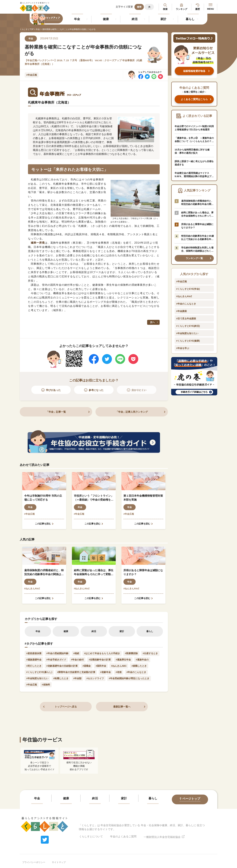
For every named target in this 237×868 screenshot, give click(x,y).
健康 (106, 19)
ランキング (182, 9)
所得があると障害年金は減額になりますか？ (143, 572)
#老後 (119, 672)
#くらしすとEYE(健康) (188, 341)
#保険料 (46, 685)
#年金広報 (32, 75)
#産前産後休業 (34, 653)
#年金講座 (182, 311)
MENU (210, 7)
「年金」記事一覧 (56, 412)
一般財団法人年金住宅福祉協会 (164, 836)
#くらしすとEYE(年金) (188, 289)
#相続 (76, 653)
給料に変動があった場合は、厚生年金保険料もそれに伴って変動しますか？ (94, 573)
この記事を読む (43, 524)
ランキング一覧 (194, 258)
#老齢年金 (105, 672)
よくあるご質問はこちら (194, 99)
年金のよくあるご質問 (123, 836)
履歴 (197, 9)
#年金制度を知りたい (37, 678)
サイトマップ (59, 862)
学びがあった (53, 390)
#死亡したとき (34, 666)
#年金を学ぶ (183, 348)
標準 (139, 7)
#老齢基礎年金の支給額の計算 (62, 666)
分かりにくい (139, 390)
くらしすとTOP (27, 29)
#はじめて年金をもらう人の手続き (102, 653)
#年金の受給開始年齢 (57, 653)
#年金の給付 (78, 660)
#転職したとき (61, 678)
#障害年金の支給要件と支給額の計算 (76, 672)
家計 (163, 19)
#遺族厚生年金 (123, 660)
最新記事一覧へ (122, 707)
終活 (135, 19)
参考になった (96, 390)
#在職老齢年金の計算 (100, 660)
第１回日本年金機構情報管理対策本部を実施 (143, 498)
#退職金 (87, 666)
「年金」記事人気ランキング (132, 412)
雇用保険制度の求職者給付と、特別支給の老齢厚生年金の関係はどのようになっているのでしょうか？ (44, 573)
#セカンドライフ (95, 678)
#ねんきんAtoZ (32, 588)
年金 (77, 19)
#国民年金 (101, 666)
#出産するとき (150, 653)
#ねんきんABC (119, 666)
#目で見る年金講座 (186, 319)
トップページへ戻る (66, 707)
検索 (165, 9)
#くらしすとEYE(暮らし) (39, 672)
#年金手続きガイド (56, 660)
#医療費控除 (131, 653)
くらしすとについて (91, 836)
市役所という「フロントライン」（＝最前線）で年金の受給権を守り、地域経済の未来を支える (94, 498)
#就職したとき (139, 666)
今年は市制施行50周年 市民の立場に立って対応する (43, 498)
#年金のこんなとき (136, 672)
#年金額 (78, 678)
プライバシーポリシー (34, 862)
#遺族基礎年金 (34, 660)
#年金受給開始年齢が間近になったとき (129, 678)
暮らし (190, 19)
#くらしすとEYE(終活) (188, 326)
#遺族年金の (142, 660)
